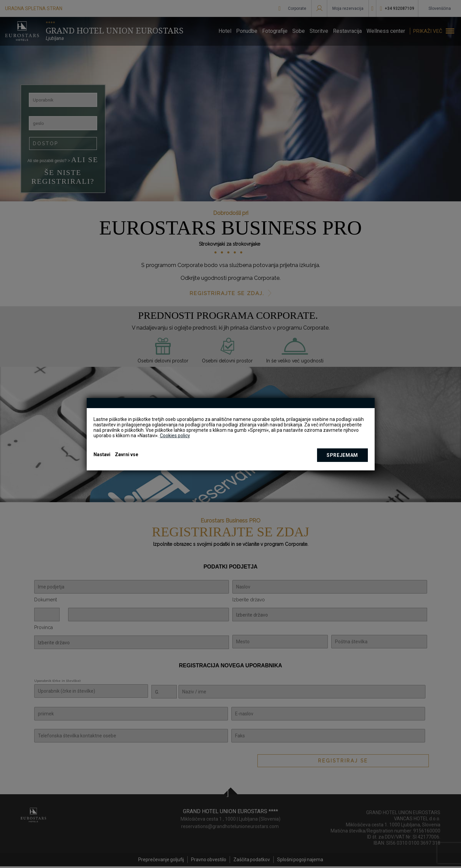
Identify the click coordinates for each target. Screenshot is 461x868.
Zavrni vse (127, 454)
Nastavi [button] (102, 454)
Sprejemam (342, 455)
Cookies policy (175, 436)
